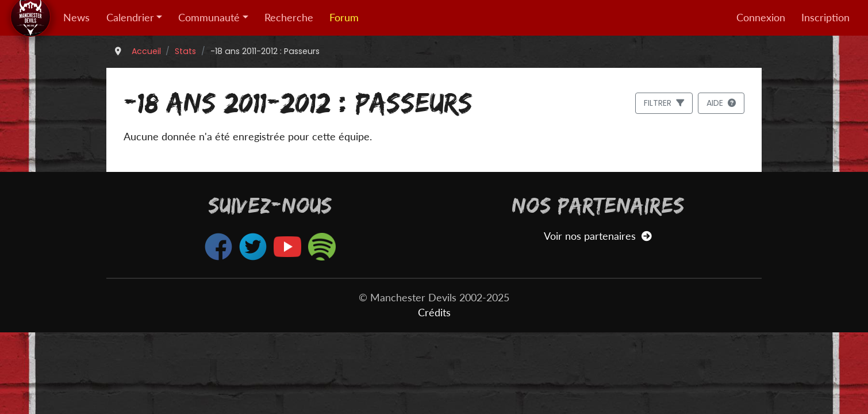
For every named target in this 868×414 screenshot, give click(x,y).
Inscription (825, 18)
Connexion (761, 18)
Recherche (289, 18)
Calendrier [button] (130, 18)
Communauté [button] (209, 18)
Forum (344, 18)
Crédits (434, 313)
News (76, 18)
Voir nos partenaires (598, 236)
